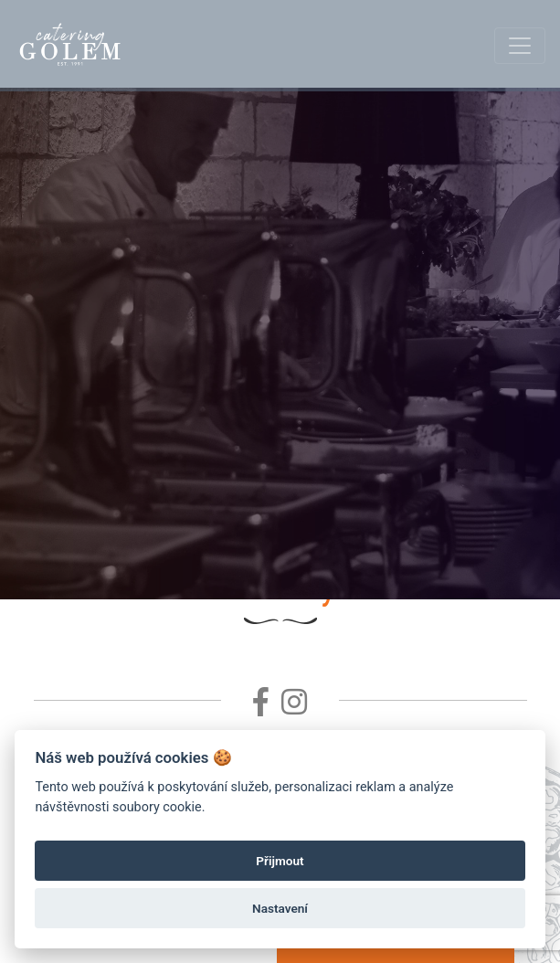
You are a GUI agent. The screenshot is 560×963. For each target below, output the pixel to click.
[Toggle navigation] (520, 46)
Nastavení (280, 908)
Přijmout (280, 861)
